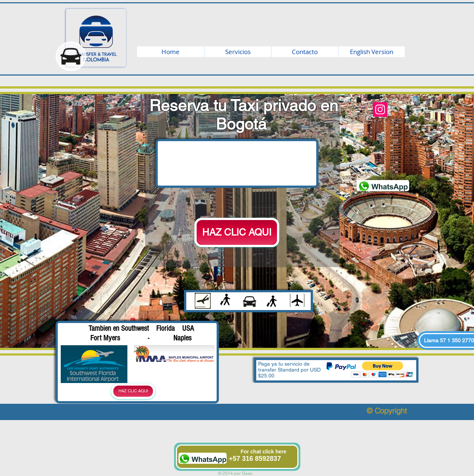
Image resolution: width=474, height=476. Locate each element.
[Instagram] (380, 109)
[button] (383, 370)
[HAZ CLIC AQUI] (237, 232)
